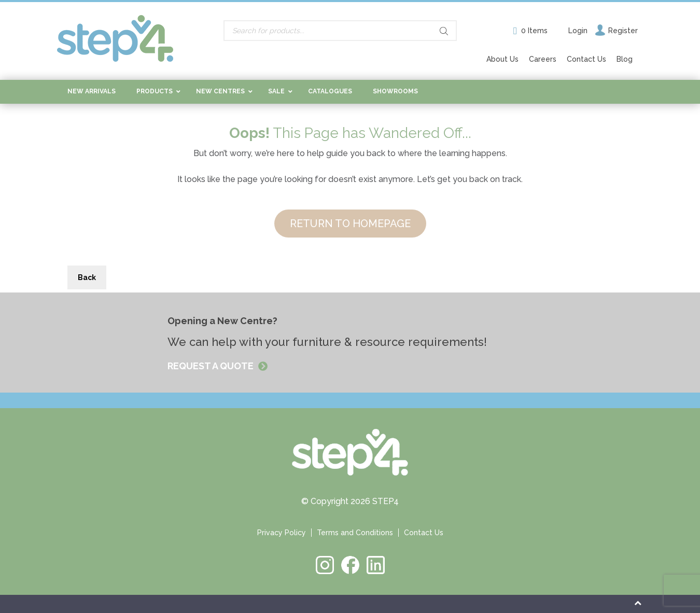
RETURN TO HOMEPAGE (350, 224)
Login (578, 31)
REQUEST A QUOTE (212, 366)
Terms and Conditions (355, 533)
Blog (625, 59)
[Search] (444, 31)
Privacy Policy (282, 533)
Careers (543, 59)
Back (87, 277)
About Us (502, 59)
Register (623, 31)
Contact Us (586, 59)
